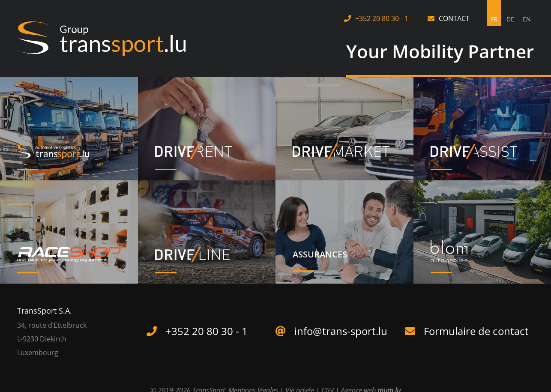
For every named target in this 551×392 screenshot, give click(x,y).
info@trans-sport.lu (341, 331)
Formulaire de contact (476, 331)
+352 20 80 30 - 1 (382, 18)
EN (527, 19)
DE (510, 19)
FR (494, 19)
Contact (454, 18)
